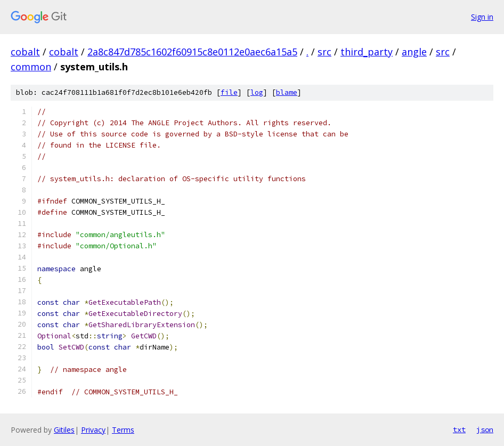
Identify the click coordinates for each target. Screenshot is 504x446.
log (257, 92)
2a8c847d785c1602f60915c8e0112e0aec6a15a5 (192, 52)
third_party (367, 52)
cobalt (25, 52)
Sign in (482, 17)
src (324, 52)
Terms (123, 430)
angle (414, 52)
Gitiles (64, 430)
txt (459, 429)
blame (287, 92)
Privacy (93, 430)
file (229, 92)
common (31, 67)
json (485, 429)
